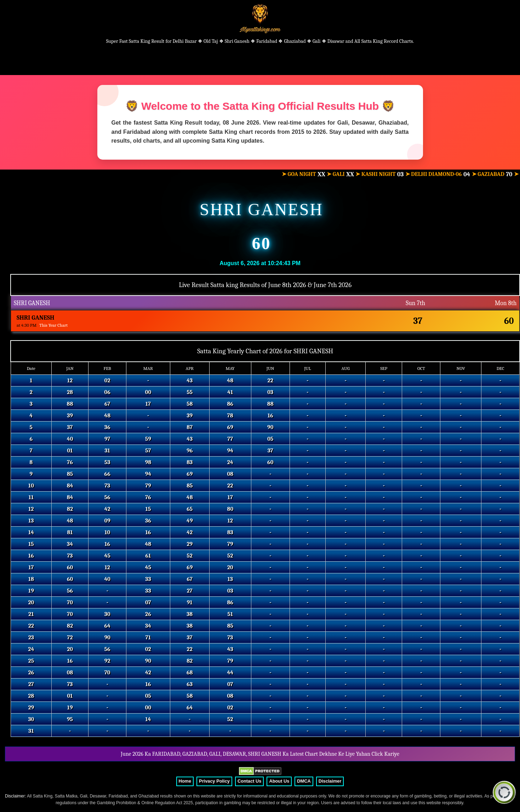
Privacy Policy (214, 781)
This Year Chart (53, 325)
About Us (279, 781)
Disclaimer (330, 781)
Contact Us (250, 781)
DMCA (304, 781)
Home (185, 781)
